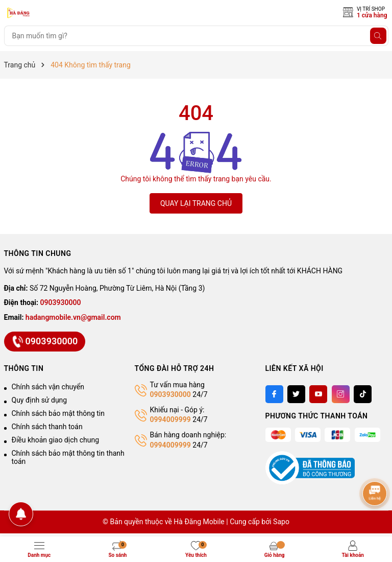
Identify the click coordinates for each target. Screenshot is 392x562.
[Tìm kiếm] (378, 36)
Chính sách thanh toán (47, 427)
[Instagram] (341, 394)
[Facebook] (274, 394)
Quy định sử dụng (40, 400)
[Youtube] (318, 394)
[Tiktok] (363, 394)
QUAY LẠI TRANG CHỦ (196, 203)
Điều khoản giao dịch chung (56, 440)
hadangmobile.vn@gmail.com (73, 317)
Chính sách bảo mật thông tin (58, 413)
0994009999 (170, 419)
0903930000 (61, 302)
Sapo (281, 522)
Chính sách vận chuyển (48, 387)
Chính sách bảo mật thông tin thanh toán (68, 457)
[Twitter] (296, 394)
